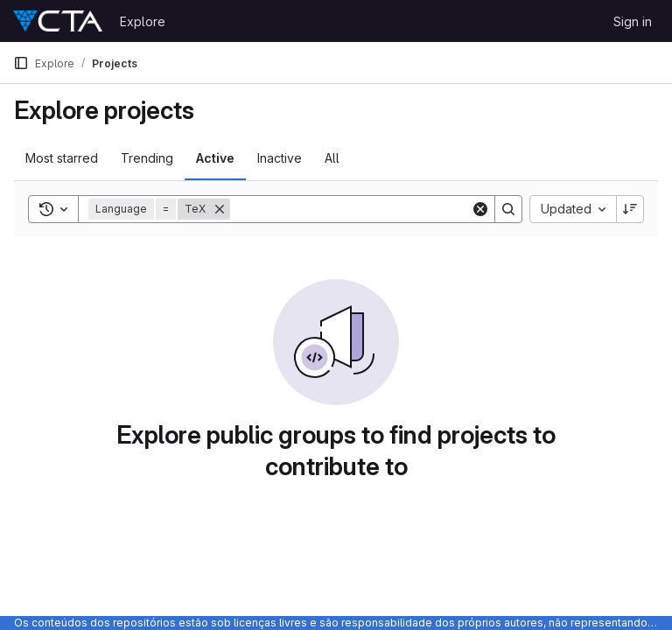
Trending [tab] (147, 158)
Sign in (633, 21)
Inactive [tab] (280, 158)
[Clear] (480, 209)
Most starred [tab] (62, 158)
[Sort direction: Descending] (630, 209)
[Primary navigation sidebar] (21, 63)
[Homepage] (58, 21)
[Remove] (220, 209)
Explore (143, 21)
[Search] (350, 209)
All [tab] (332, 158)
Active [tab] (215, 158)
